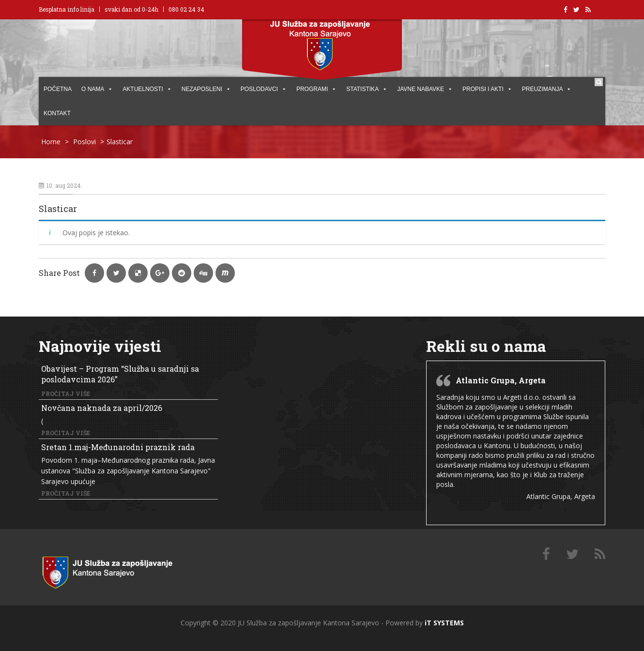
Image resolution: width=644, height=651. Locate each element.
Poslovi (84, 142)
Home (51, 142)
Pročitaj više (66, 394)
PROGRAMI (316, 89)
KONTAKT (57, 113)
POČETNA (58, 89)
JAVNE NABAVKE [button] (425, 89)
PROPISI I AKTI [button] (487, 89)
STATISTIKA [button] (367, 89)
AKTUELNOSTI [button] (147, 89)
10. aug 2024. (61, 185)
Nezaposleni (206, 89)
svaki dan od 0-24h (131, 9)
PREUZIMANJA (547, 89)
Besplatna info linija (67, 9)
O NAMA (97, 89)
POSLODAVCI (264, 89)
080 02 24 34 (186, 9)
